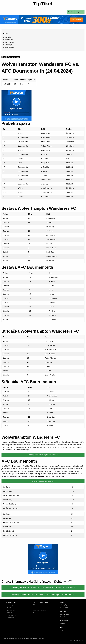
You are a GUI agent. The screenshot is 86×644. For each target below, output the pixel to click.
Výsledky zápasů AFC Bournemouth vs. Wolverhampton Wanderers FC (43, 595)
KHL (34, 608)
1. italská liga (7, 45)
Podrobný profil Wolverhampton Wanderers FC (43, 455)
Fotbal (5, 33)
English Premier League (11, 57)
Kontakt (70, 641)
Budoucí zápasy (64, 617)
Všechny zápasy (65, 614)
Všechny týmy (64, 608)
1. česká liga (7, 37)
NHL (34, 605)
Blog (61, 630)
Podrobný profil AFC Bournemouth (43, 481)
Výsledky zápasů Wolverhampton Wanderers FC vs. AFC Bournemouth (43, 587)
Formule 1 (63, 624)
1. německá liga (8, 47)
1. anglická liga (8, 40)
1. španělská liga (9, 42)
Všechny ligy (64, 605)
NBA (34, 613)
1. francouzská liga (10, 615)
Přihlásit (71, 12)
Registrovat (80, 12)
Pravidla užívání (78, 641)
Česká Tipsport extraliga (39, 610)
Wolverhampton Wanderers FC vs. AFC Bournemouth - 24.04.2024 (26, 638)
